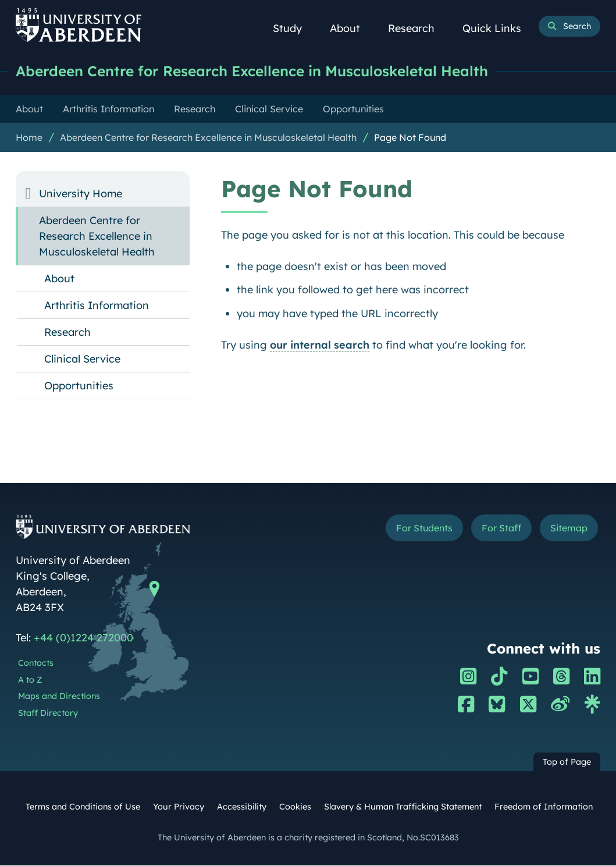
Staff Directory (48, 714)
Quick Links (498, 28)
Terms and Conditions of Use (83, 807)
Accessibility (242, 807)
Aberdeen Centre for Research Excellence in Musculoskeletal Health (263, 71)
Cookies (295, 807)
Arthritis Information (97, 306)
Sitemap (568, 528)
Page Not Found (410, 138)
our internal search (320, 345)
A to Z (30, 680)
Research (418, 28)
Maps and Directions (59, 697)
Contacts (36, 663)
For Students (423, 528)
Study (294, 28)
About (351, 28)
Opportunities (79, 386)
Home (29, 138)
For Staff (501, 528)
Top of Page (567, 762)
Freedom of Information (544, 807)
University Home (81, 194)
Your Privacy (179, 807)
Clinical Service (82, 359)
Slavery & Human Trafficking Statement (403, 807)
